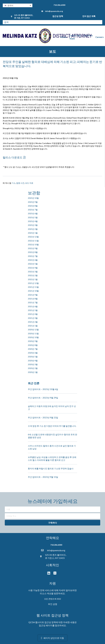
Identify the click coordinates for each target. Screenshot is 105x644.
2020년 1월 (33, 372)
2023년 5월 (33, 217)
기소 (14, 183)
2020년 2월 (33, 368)
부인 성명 (53, 604)
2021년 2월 (33, 322)
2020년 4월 (33, 361)
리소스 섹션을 (47, 593)
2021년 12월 (33, 283)
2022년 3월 (33, 272)
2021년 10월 (33, 291)
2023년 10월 (33, 198)
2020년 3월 (33, 364)
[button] (18, 5)
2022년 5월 (33, 264)
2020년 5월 (33, 357)
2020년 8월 (33, 345)
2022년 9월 (33, 248)
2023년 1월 (33, 233)
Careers (100, 37)
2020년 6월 (33, 353)
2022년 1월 (33, 279)
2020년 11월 (33, 333)
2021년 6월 (33, 306)
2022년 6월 (33, 260)
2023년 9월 (33, 202)
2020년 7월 (33, 349)
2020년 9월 (33, 341)
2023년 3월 (33, 225)
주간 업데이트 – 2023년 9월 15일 (43, 477)
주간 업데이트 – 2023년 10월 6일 (43, 389)
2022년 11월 (33, 241)
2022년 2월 (33, 275)
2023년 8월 (33, 206)
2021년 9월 (33, 295)
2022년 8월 (33, 252)
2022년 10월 (33, 244)
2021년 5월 (33, 310)
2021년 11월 (33, 287)
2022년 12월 (33, 237)
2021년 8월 (33, 299)
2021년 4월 (33, 314)
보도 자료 (29, 183)
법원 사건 (20, 183)
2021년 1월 (33, 326)
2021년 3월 (33, 318)
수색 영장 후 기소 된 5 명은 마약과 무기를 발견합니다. (52, 426)
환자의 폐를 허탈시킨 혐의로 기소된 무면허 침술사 (51, 468)
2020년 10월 (33, 337)
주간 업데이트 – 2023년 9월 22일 (43, 417)
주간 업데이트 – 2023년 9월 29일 (43, 398)
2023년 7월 (33, 210)
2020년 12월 (33, 330)
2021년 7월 (33, 302)
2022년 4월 (33, 268)
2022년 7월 (33, 256)
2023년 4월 (33, 221)
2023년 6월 (33, 213)
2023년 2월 (33, 229)
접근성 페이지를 (47, 625)
